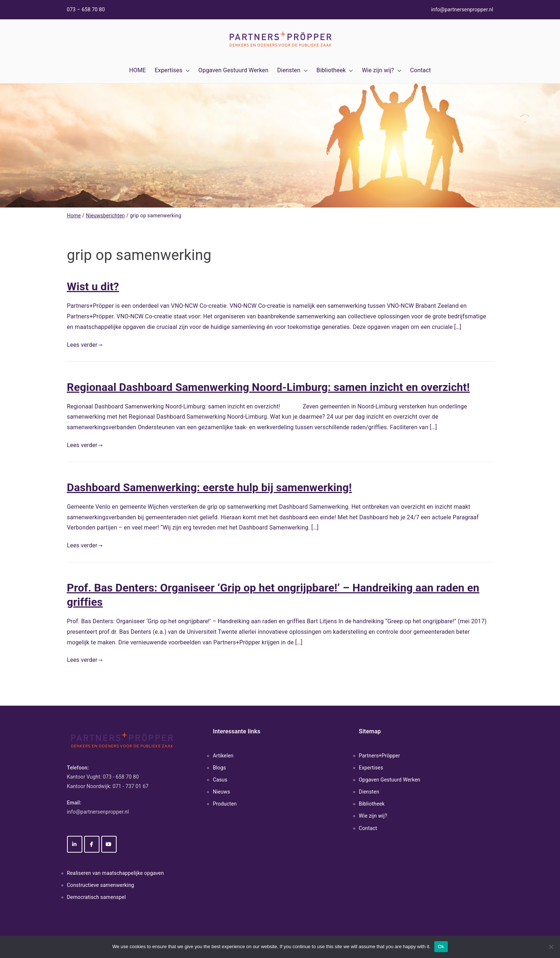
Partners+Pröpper (379, 756)
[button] (186, 71)
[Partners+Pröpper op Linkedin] (75, 844)
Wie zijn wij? (381, 71)
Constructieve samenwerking (101, 885)
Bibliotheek (335, 71)
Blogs (219, 768)
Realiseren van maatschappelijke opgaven (115, 873)
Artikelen (223, 756)
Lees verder (85, 345)
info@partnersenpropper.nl (462, 9)
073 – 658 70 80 (86, 9)
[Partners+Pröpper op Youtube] (109, 844)
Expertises (172, 71)
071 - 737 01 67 (131, 786)
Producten (225, 804)
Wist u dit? (93, 286)
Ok (441, 947)
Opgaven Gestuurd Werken (234, 70)
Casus (220, 780)
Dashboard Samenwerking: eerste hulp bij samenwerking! (209, 487)
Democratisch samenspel (97, 897)
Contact (421, 70)
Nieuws (221, 792)
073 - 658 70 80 (121, 777)
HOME (137, 70)
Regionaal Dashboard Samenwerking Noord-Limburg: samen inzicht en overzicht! (269, 387)
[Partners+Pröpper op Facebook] (92, 844)
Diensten (293, 71)
